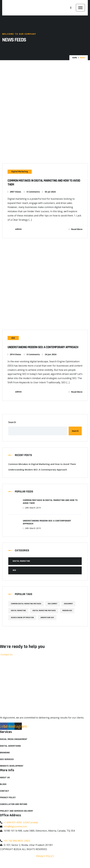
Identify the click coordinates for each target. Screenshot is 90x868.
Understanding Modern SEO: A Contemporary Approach (40, 351)
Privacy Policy (8, 803)
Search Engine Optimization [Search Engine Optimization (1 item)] (23, 623)
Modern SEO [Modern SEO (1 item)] (69, 616)
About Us (5, 783)
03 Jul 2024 (49, 193)
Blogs (3, 790)
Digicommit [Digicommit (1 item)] (70, 609)
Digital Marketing (21, 172)
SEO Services (7, 765)
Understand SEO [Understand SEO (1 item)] (48, 623)
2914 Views (14, 360)
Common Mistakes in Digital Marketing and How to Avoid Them (44, 183)
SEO (14, 339)
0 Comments (32, 193)
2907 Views (14, 193)
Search (12, 428)
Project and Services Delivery (17, 816)
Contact (5, 796)
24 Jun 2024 (49, 360)
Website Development (12, 771)
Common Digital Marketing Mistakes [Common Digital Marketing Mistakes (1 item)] (26, 609)
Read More (76, 230)
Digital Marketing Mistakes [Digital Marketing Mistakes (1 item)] (45, 616)
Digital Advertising (10, 751)
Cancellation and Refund (14, 810)
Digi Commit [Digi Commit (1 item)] (53, 609)
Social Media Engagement (14, 745)
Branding (5, 758)
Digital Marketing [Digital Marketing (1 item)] (19, 616)
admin (15, 230)
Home (75, 58)
